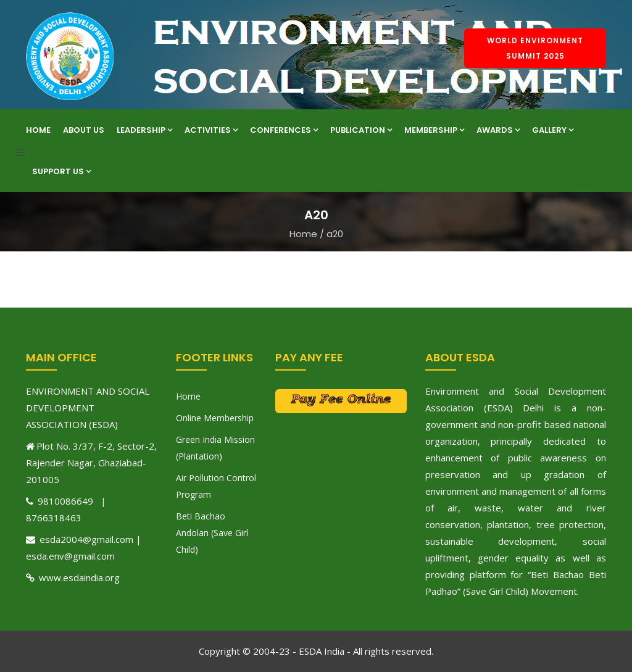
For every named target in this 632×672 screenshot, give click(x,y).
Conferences (284, 130)
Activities (211, 130)
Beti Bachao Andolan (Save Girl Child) (212, 533)
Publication (361, 130)
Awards (498, 130)
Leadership (144, 130)
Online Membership (215, 418)
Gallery (553, 130)
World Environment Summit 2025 (535, 48)
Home (38, 130)
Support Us (61, 171)
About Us (84, 130)
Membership (434, 130)
